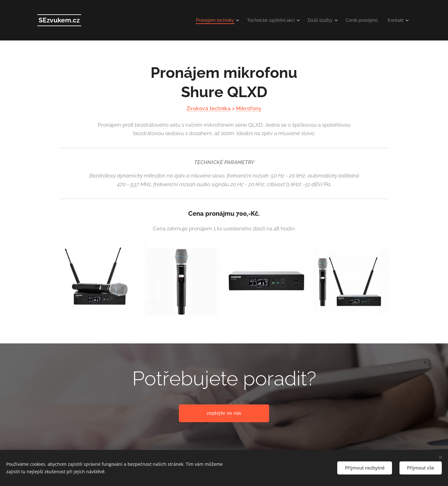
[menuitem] (206, 20)
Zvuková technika (209, 109)
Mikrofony (249, 109)
